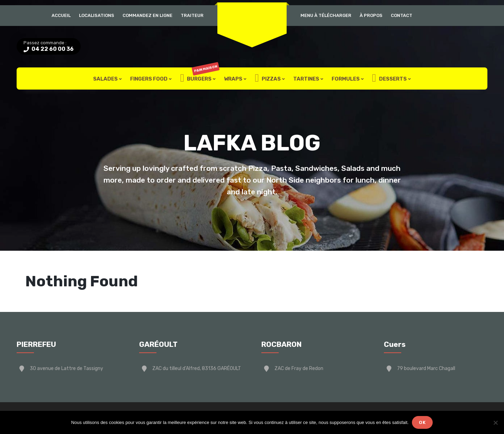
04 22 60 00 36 (52, 49)
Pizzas (268, 79)
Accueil (61, 15)
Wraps (233, 79)
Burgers (200, 79)
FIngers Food (149, 79)
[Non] (495, 423)
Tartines (306, 79)
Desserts (389, 79)
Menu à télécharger (326, 15)
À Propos (371, 15)
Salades (105, 79)
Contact (402, 15)
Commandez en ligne (147, 15)
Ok (422, 422)
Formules (346, 79)
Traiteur (192, 15)
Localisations (97, 15)
